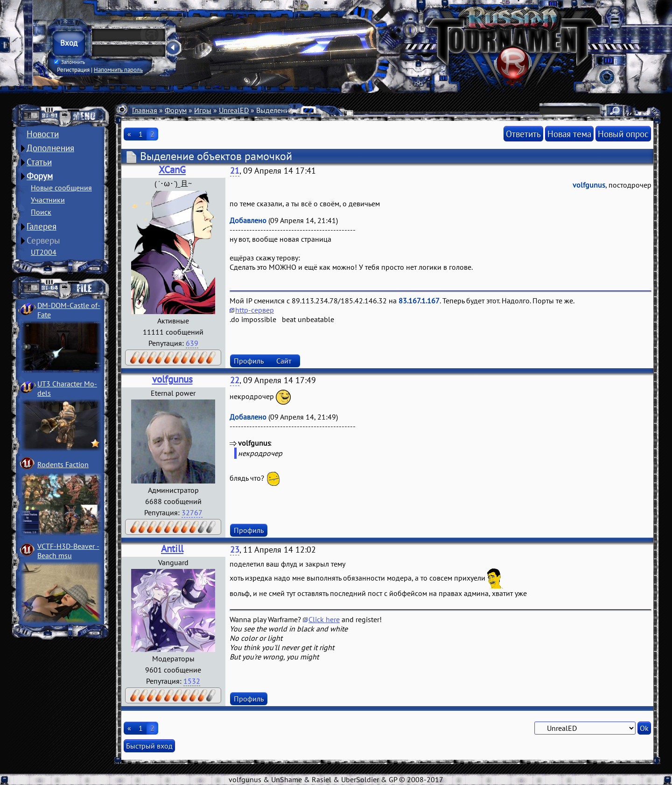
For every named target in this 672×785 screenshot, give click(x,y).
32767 (192, 512)
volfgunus (172, 379)
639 (192, 343)
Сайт (284, 361)
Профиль (249, 361)
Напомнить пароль (118, 70)
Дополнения (50, 148)
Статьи (39, 162)
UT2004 (44, 252)
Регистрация (73, 70)
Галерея (42, 226)
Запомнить (70, 62)
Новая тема (569, 134)
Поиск (41, 212)
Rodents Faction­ (63, 464)
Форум (40, 176)
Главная (145, 110)
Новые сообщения (61, 188)
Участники (48, 200)
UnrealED (234, 110)
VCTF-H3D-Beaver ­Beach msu (68, 551)
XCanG (172, 170)
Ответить (523, 134)
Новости (43, 134)
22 (235, 380)
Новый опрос (623, 134)
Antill (172, 549)
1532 (192, 681)
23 (235, 550)
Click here (324, 619)
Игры (203, 110)
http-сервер (255, 310)
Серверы (43, 240)
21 (235, 171)
